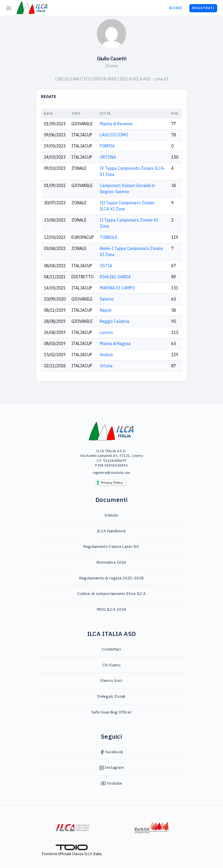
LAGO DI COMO (114, 135)
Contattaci (111, 649)
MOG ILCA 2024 (112, 609)
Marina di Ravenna (116, 124)
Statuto (111, 515)
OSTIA (106, 266)
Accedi (176, 8)
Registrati (203, 8)
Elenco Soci (111, 680)
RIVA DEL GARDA (115, 277)
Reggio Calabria (115, 321)
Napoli (106, 310)
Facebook (112, 752)
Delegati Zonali (111, 696)
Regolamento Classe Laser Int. (112, 546)
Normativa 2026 (111, 562)
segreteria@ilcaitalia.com (111, 473)
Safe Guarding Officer (111, 712)
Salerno (107, 299)
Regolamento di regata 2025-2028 (111, 578)
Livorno (106, 332)
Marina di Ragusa (115, 344)
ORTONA (108, 157)
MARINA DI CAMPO (117, 288)
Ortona (106, 366)
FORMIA (107, 146)
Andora (106, 355)
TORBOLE (109, 237)
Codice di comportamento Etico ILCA (111, 593)
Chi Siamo (111, 665)
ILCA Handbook (111, 531)
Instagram (111, 767)
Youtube (111, 783)
